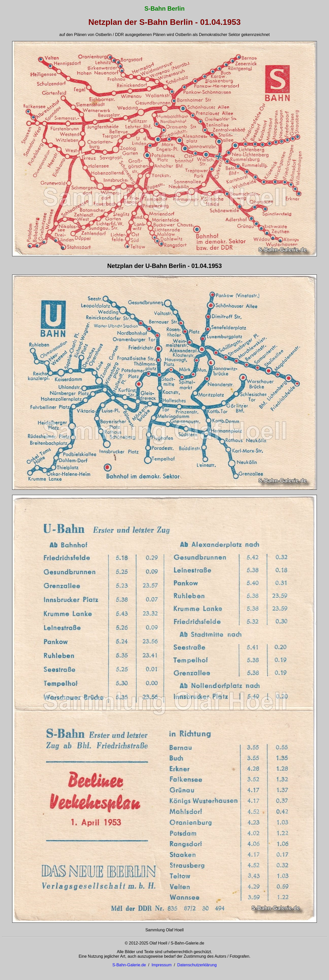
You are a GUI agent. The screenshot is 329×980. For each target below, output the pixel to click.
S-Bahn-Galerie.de (129, 965)
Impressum (162, 965)
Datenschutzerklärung (197, 965)
